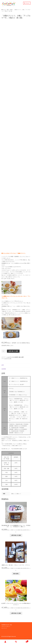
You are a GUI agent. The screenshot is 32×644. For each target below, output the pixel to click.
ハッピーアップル (10, 357)
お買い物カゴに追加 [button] (16, 535)
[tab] (16, 365)
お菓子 (11, 10)
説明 (3, 365)
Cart (25, 641)
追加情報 (4, 369)
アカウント (5, 642)
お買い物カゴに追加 (13, 351)
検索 (16, 642)
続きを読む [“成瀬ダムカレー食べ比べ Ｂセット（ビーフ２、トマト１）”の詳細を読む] (16, 574)
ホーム (4, 10)
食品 (8, 10)
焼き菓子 (16, 357)
